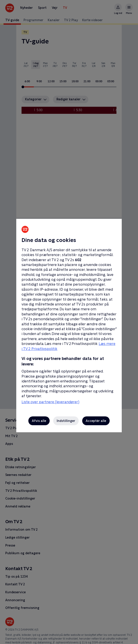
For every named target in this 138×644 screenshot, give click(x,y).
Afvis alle (39, 421)
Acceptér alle (96, 421)
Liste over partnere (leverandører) (50, 402)
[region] (69, 322)
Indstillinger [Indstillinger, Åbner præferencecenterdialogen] (66, 421)
